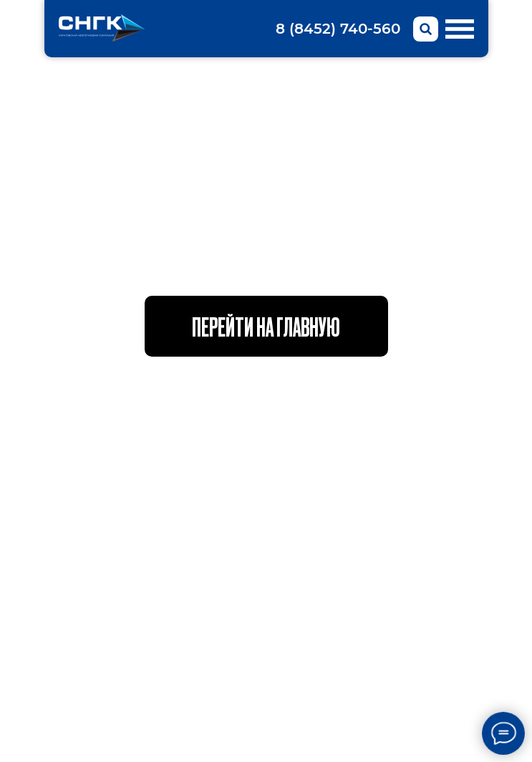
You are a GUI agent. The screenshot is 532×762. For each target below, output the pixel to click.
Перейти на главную (266, 326)
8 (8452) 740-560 (338, 29)
